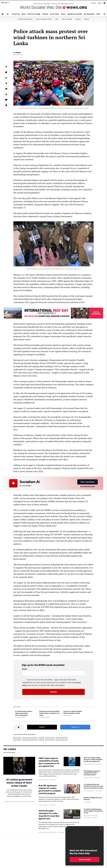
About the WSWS (67, 19)
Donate (87, 19)
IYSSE (57, 19)
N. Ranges (17, 52)
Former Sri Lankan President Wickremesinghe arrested (73, 712)
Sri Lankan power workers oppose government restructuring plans (24, 713)
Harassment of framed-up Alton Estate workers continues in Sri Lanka (49, 713)
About (100, 3)
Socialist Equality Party (44, 19)
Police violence (62, 739)
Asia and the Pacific (30, 739)
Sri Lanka (17, 739)
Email (24, 669)
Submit (54, 692)
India (41, 739)
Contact (93, 3)
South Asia (50, 739)
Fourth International (25, 19)
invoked (71, 586)
